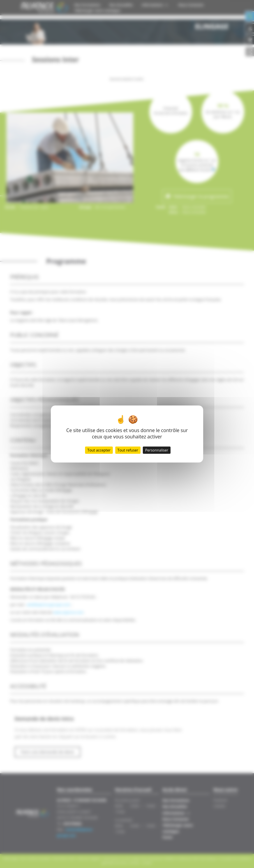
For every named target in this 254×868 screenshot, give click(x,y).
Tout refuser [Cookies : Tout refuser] (128, 450)
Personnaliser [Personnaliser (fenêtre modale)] (157, 450)
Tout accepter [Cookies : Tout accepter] (99, 450)
